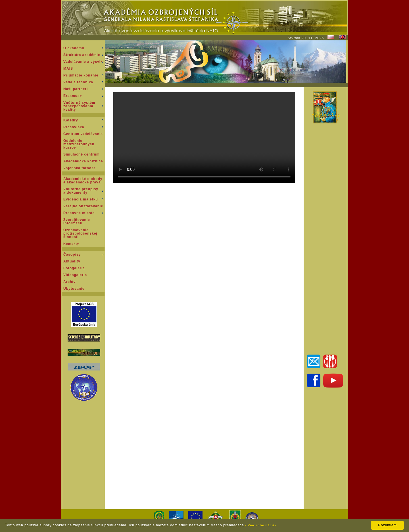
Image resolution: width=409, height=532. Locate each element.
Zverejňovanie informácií (77, 222)
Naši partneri (76, 89)
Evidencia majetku (81, 199)
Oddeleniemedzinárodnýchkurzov (79, 144)
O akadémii (74, 48)
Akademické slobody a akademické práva (83, 181)
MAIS (68, 69)
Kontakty (71, 244)
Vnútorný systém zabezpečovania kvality (79, 106)
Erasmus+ (73, 96)
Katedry (71, 120)
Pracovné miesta (79, 213)
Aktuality (72, 261)
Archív (69, 282)
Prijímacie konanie (81, 75)
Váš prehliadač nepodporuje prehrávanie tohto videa (204, 138)
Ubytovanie (74, 289)
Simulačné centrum (82, 154)
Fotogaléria (74, 268)
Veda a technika (78, 82)
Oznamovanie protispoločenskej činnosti (80, 233)
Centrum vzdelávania (83, 134)
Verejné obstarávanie (83, 206)
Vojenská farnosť (80, 168)
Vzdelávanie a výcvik (83, 62)
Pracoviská (74, 127)
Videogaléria (75, 275)
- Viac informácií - (261, 525)
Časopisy (72, 254)
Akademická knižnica (83, 161)
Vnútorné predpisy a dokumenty (81, 191)
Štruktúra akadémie (82, 55)
